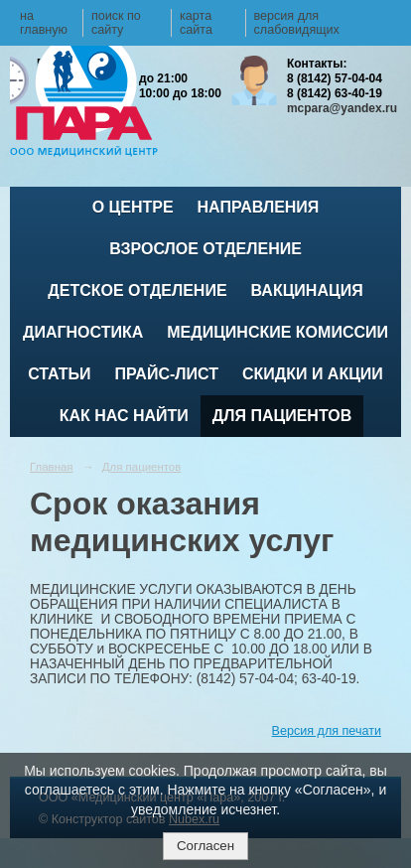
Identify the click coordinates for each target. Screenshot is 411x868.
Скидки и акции (313, 374)
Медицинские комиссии (277, 332)
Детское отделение (137, 290)
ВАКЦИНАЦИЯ (307, 290)
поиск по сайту (116, 23)
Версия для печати (327, 731)
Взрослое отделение (205, 249)
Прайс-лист (167, 374)
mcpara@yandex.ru (342, 108)
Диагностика (83, 332)
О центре (133, 207)
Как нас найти (124, 416)
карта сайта (196, 23)
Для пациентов (282, 416)
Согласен (205, 846)
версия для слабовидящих (297, 23)
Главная (52, 467)
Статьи (59, 374)
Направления (259, 207)
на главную (44, 23)
